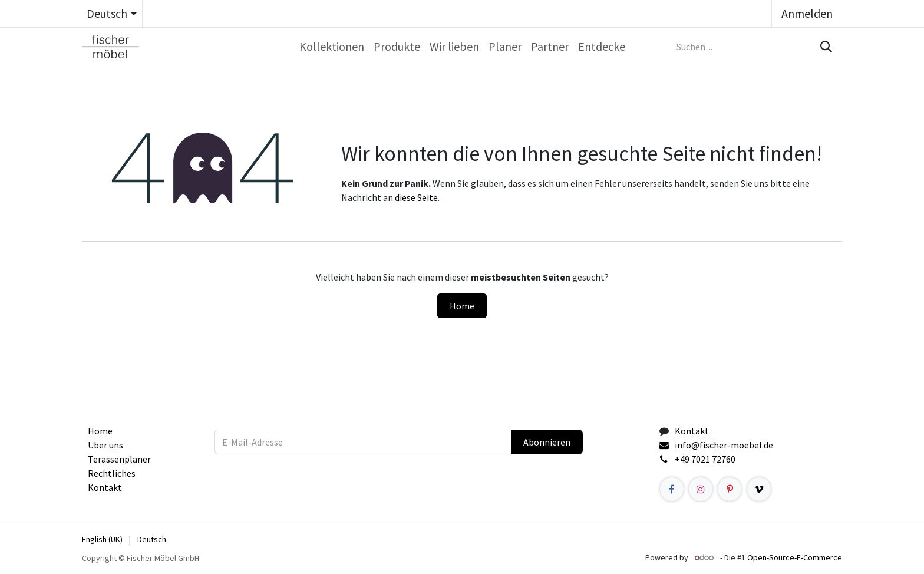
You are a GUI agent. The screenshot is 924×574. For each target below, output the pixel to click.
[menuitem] (332, 47)
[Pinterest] (730, 489)
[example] (759, 489)
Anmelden (807, 13)
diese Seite (416, 197)
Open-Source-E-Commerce (795, 557)
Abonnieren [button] (547, 442)
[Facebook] (672, 489)
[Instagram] (701, 489)
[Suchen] (825, 47)
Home (462, 306)
